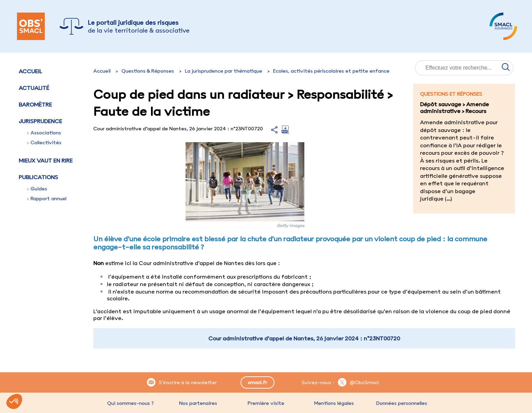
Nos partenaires (198, 403)
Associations (44, 133)
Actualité (34, 88)
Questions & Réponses (148, 71)
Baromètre (35, 105)
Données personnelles (402, 403)
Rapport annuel (47, 199)
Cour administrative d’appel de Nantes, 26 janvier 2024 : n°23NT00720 (304, 338)
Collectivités (44, 143)
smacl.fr (257, 382)
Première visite (266, 403)
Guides (37, 189)
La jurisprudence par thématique (224, 71)
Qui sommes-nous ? (130, 403)
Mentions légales (334, 403)
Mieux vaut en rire (46, 161)
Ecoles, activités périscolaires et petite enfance (331, 71)
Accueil (30, 71)
